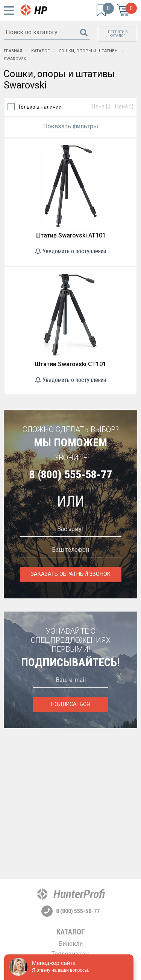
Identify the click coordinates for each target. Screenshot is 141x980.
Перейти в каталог (118, 34)
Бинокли (70, 944)
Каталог (71, 932)
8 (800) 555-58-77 (71, 474)
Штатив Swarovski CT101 (70, 364)
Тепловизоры (71, 954)
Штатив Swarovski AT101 (70, 235)
